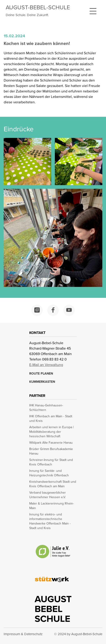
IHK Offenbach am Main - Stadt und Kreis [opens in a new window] (51, 419)
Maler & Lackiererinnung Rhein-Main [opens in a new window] (52, 506)
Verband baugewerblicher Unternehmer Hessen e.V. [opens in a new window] (48, 495)
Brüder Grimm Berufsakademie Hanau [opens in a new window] (51, 451)
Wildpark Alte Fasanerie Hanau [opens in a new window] (51, 443)
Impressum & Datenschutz (23, 634)
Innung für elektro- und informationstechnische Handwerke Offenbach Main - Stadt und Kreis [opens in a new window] (50, 521)
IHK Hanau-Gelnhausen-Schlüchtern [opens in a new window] (46, 408)
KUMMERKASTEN (42, 382)
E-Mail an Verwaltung (46, 365)
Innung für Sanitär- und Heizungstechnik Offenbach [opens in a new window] (49, 473)
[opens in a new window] (37, 310)
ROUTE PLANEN (41, 373)
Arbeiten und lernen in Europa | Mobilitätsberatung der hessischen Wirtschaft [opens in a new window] (52, 432)
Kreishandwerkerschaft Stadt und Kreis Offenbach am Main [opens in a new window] (53, 484)
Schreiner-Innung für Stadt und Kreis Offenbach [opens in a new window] (51, 462)
